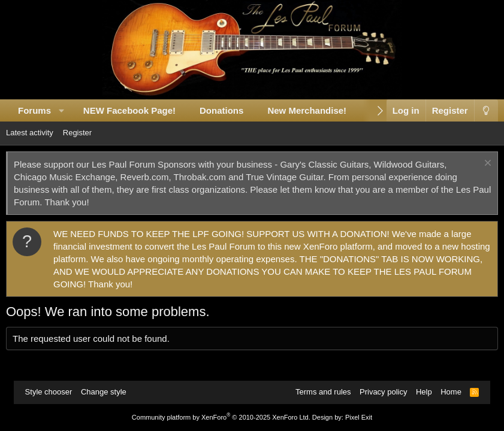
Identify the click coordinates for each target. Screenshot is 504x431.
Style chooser (49, 392)
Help (424, 392)
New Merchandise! (307, 110)
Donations (221, 110)
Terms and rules (323, 392)
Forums (34, 110)
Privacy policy (383, 392)
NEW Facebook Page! (129, 110)
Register (77, 133)
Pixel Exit (359, 417)
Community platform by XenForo (221, 417)
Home (451, 392)
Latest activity (30, 133)
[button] (62, 110)
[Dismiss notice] (486, 164)
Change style (104, 392)
